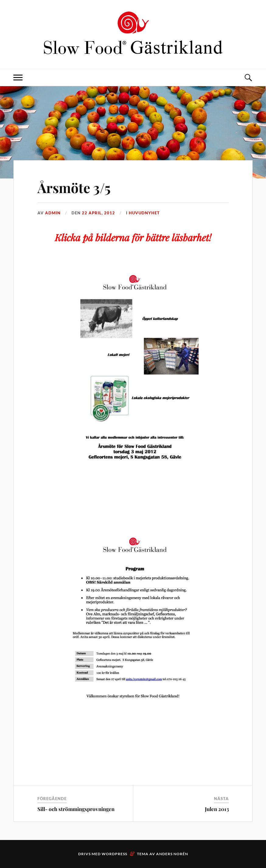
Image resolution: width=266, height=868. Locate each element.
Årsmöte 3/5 (74, 187)
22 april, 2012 (98, 213)
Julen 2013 (217, 809)
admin (53, 213)
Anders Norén (172, 854)
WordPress (114, 854)
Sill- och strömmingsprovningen (76, 809)
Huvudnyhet (144, 213)
